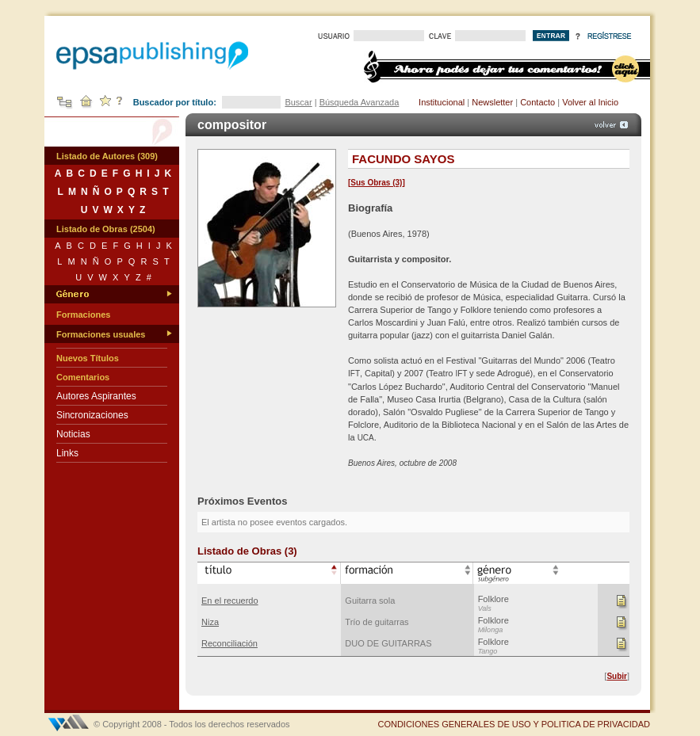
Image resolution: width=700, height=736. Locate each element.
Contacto (537, 102)
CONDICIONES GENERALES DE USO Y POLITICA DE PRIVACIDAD (514, 724)
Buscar (298, 102)
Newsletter (492, 102)
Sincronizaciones (92, 415)
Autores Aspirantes (96, 396)
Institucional (442, 102)
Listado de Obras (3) (247, 551)
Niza (210, 622)
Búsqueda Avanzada (360, 102)
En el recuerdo (230, 601)
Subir (617, 676)
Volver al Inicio (590, 102)
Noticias (73, 434)
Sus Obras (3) (376, 183)
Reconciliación (230, 643)
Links (67, 453)
